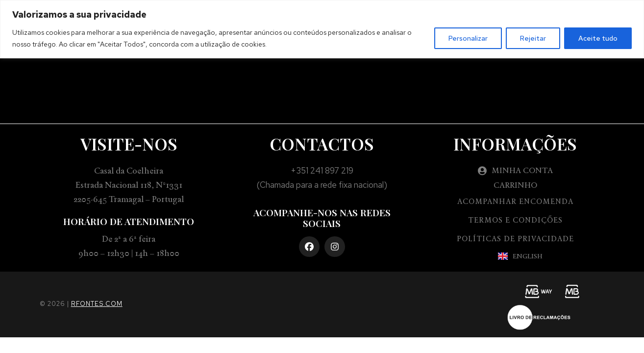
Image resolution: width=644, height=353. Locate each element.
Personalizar (468, 38)
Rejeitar (533, 38)
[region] (322, 29)
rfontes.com (97, 304)
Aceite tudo (598, 38)
